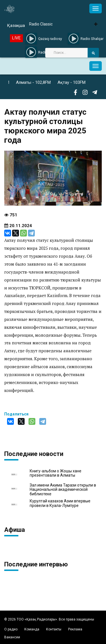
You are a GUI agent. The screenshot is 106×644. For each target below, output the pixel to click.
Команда (32, 629)
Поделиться (16, 414)
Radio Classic (41, 24)
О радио (11, 629)
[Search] (66, 53)
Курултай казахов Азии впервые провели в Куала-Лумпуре (60, 503)
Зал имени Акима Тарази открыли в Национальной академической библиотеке (63, 490)
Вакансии (12, 637)
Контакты (54, 629)
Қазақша (16, 25)
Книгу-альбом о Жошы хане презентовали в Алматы (56, 473)
